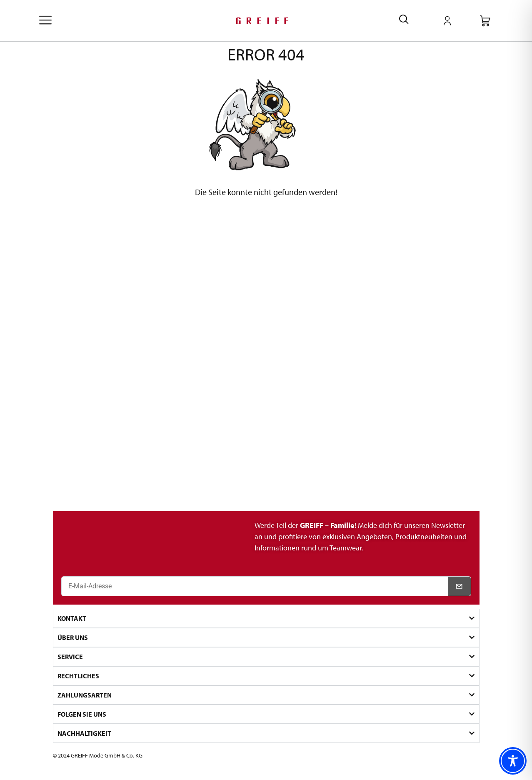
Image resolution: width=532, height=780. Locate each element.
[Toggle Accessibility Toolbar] (513, 761)
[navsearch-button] (404, 21)
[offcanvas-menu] (45, 21)
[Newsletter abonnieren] (460, 586)
